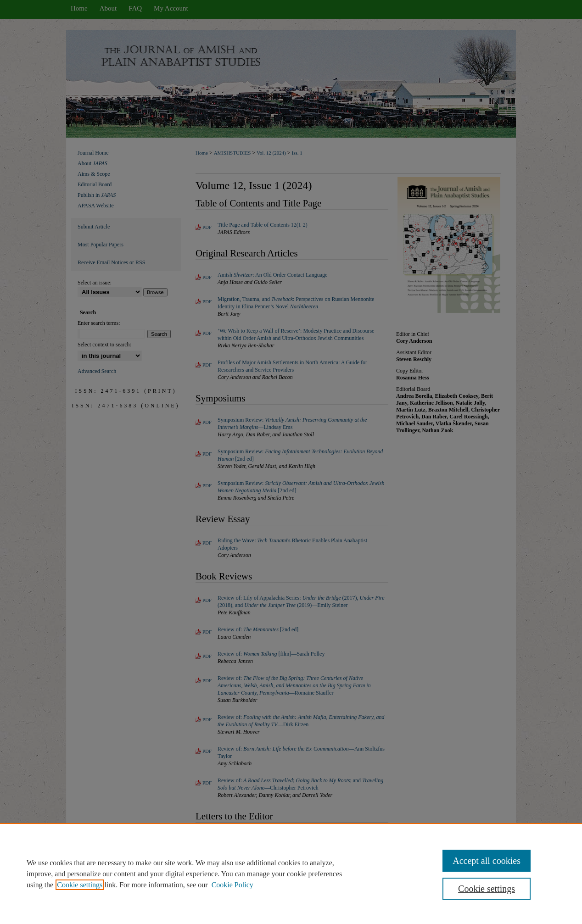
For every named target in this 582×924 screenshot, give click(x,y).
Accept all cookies (487, 861)
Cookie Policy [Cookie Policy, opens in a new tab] (232, 885)
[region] (291, 874)
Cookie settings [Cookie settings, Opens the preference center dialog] (487, 889)
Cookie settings (80, 885)
